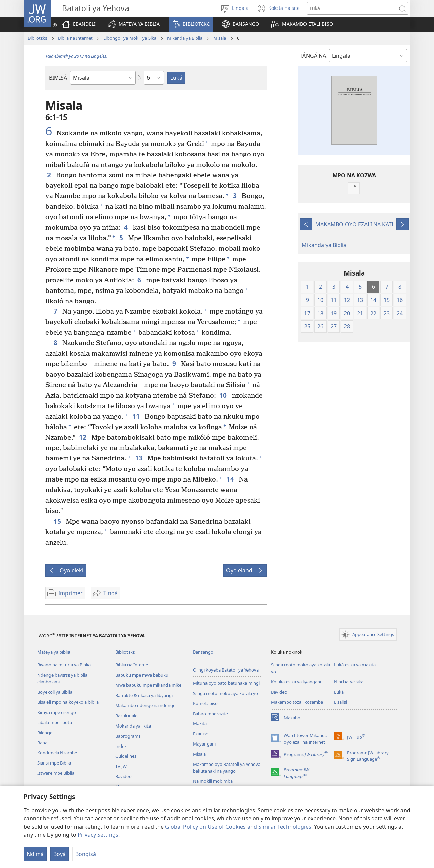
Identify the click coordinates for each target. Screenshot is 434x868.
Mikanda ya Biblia (185, 38)
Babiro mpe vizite (210, 714)
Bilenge (45, 733)
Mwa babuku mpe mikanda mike (148, 685)
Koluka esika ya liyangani (296, 682)
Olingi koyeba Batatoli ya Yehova (226, 670)
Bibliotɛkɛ (37, 38)
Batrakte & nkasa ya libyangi (144, 695)
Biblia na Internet (75, 38)
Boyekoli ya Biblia (55, 692)
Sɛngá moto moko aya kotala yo (225, 693)
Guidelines (126, 756)
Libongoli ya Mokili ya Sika (130, 38)
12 (84, 437)
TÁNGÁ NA (313, 56)
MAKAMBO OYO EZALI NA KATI (354, 224)
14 (231, 479)
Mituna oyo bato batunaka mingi (226, 683)
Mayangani (204, 744)
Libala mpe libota (55, 722)
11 (137, 416)
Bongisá (86, 854)
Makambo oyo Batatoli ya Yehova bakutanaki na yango (227, 768)
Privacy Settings (98, 835)
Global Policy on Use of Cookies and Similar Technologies (238, 827)
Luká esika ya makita (355, 665)
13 (140, 458)
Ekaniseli (202, 734)
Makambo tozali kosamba (297, 702)
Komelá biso (205, 703)
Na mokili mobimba (213, 781)
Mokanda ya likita (133, 726)
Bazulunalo (126, 716)
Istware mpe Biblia (56, 773)
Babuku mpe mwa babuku (142, 675)
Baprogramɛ (128, 736)
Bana (42, 743)
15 (58, 521)
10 (224, 395)
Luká (339, 692)
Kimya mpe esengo (57, 712)
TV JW (121, 766)
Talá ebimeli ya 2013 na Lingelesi (76, 56)
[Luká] (351, 8)
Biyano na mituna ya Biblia (64, 665)
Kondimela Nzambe (57, 753)
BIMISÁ (58, 78)
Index (121, 746)
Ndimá (35, 854)
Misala (220, 38)
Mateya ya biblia (54, 652)
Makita (200, 723)
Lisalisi (340, 702)
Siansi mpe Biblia (54, 763)
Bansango (203, 652)
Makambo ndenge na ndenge (145, 705)
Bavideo (123, 776)
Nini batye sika (349, 682)
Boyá (60, 854)
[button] (134, 24)
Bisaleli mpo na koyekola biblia (68, 702)
